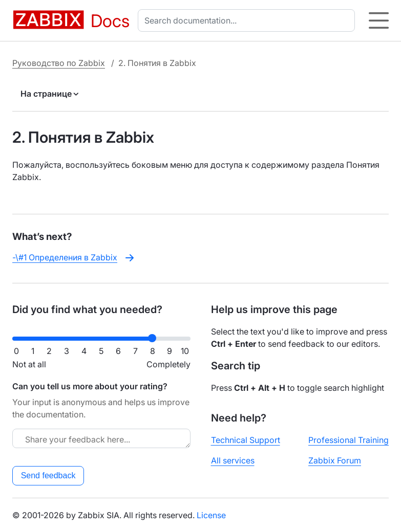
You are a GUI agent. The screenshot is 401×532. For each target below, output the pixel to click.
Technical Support (246, 440)
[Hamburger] (379, 20)
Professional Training (349, 440)
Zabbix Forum (335, 460)
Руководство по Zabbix (59, 63)
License (211, 515)
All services (233, 460)
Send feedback (48, 475)
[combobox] (248, 20)
